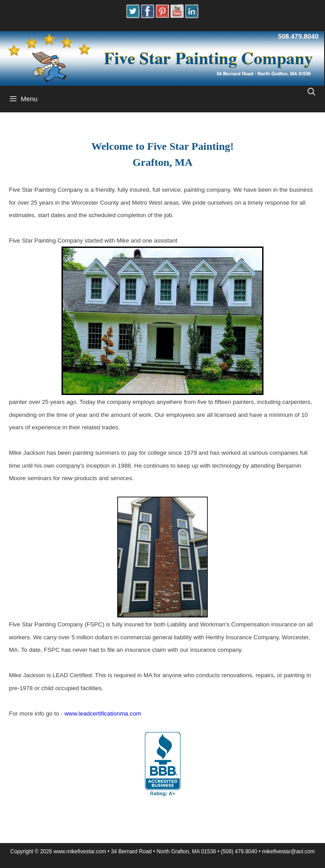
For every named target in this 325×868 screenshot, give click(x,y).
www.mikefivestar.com (80, 852)
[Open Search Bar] (311, 92)
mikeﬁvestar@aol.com (288, 852)
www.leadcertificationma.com (103, 714)
